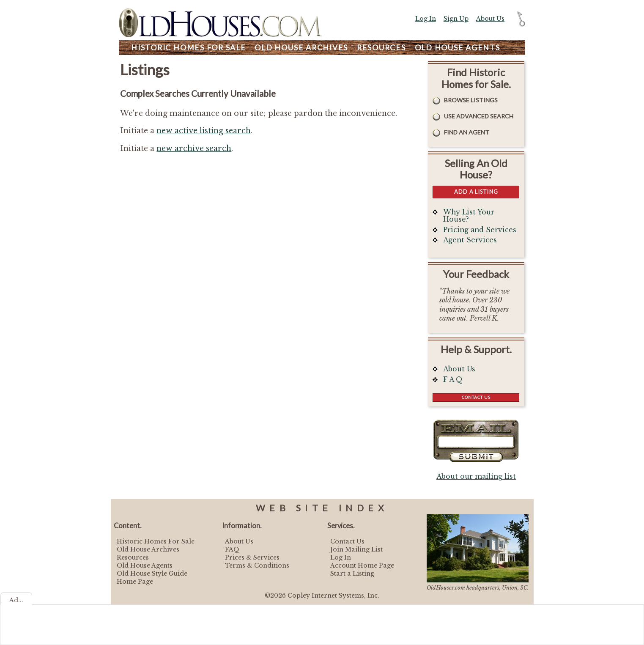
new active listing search (204, 131)
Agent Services (470, 240)
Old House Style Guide (152, 574)
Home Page (135, 582)
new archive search (194, 148)
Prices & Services (252, 557)
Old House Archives (148, 549)
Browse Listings (471, 100)
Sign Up (456, 19)
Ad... (16, 600)
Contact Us (476, 397)
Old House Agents (145, 565)
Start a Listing (352, 574)
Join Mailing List (356, 549)
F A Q (453, 380)
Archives (301, 48)
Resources (381, 48)
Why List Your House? (469, 216)
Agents (458, 48)
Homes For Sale (188, 48)
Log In (426, 19)
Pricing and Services (480, 230)
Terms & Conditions (257, 565)
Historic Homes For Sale (156, 541)
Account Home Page (362, 565)
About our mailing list (476, 476)
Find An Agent (467, 132)
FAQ (232, 549)
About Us (490, 19)
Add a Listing (476, 192)
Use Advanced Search (479, 116)
